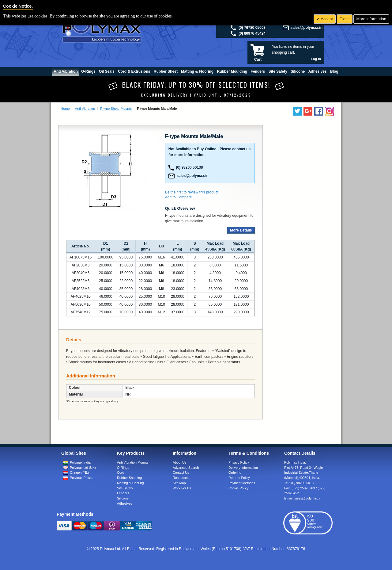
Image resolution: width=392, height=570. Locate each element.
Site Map (179, 483)
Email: (303, 498)
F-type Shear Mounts (116, 109)
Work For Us (182, 488)
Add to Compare (178, 197)
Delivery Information (243, 468)
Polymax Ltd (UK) (83, 468)
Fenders (123, 493)
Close (345, 19)
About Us (179, 462)
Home (65, 109)
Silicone (123, 498)
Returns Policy (239, 478)
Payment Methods (242, 483)
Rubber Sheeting (129, 478)
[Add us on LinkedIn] (308, 111)
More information (371, 19)
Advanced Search (186, 468)
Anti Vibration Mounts (133, 462)
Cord (121, 472)
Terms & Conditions (249, 453)
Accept (326, 19)
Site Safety (125, 488)
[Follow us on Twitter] (297, 111)
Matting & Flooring (130, 483)
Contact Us (181, 472)
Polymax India (80, 462)
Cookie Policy (238, 488)
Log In (316, 59)
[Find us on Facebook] (319, 111)
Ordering (235, 472)
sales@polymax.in (307, 28)
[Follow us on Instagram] (329, 111)
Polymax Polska (82, 478)
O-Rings (123, 468)
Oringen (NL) (79, 472)
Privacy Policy (239, 462)
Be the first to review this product (192, 192)
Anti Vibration (85, 109)
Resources (181, 478)
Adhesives (125, 503)
